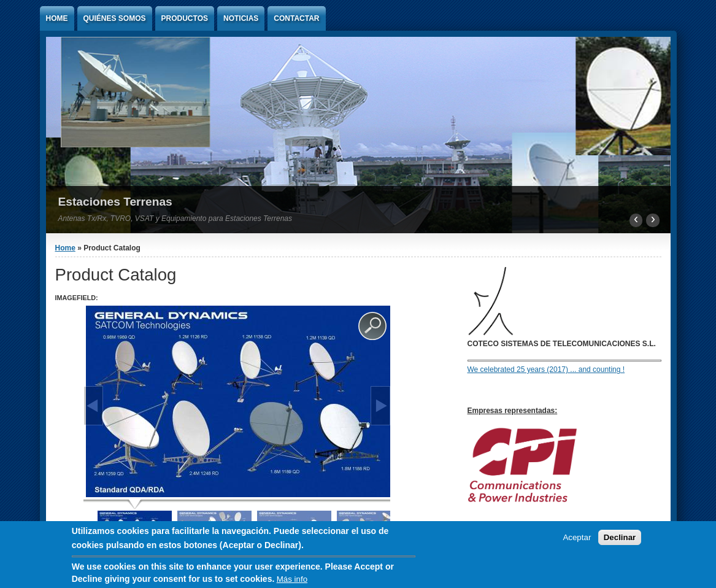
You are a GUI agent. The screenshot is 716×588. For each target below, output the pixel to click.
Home (57, 18)
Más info (292, 580)
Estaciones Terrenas (115, 202)
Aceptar (577, 538)
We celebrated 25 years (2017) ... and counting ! (546, 369)
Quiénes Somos (115, 18)
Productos (185, 18)
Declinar (620, 538)
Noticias (241, 18)
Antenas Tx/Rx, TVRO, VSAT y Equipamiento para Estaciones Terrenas (175, 219)
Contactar (296, 18)
